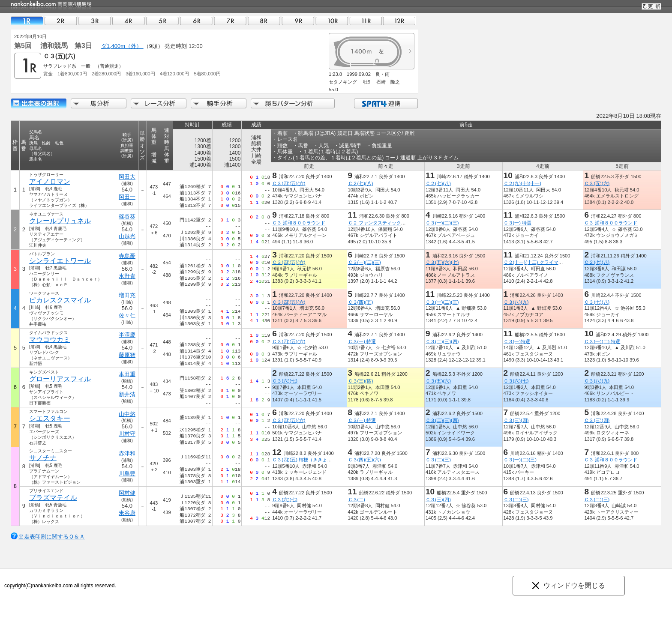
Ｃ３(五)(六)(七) (442, 262)
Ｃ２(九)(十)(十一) (522, 183)
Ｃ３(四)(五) (360, 302)
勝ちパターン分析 (293, 103)
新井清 (127, 394)
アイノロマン (50, 181)
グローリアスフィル (60, 379)
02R (61, 21)
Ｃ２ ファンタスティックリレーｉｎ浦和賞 (393, 223)
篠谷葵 (127, 217)
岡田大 (127, 177)
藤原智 (127, 355)
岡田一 (127, 197)
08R (264, 21)
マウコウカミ (50, 339)
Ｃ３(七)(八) (597, 302)
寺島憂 (127, 256)
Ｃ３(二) (356, 499)
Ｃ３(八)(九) (516, 302)
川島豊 (127, 474)
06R (196, 21)
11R (366, 21)
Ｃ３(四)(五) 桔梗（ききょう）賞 (307, 460)
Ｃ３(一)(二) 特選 (602, 341)
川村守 (127, 434)
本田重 (127, 374)
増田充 (127, 295)
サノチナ (43, 458)
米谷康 (127, 513)
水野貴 (127, 276)
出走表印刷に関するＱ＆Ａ (52, 537)
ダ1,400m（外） (122, 46)
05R (162, 21)
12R (399, 21)
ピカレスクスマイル (60, 300)
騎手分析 (219, 103)
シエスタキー (50, 418)
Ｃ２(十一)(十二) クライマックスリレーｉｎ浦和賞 (557, 262)
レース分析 (159, 103)
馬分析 (99, 103)
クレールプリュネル (60, 221)
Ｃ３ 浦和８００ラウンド (299, 223)
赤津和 (127, 453)
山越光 (127, 236)
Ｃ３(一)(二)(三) (442, 223)
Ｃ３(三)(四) (360, 381)
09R (298, 21)
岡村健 (127, 493)
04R (129, 21)
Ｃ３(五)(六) (597, 183)
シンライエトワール (60, 261)
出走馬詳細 (39, 103)
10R (332, 21)
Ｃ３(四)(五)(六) (289, 183)
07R (230, 21)
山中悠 (127, 414)
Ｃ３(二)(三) (438, 460)
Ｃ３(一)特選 (517, 341)
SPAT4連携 (385, 103)
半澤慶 (127, 335)
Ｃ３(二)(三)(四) (442, 341)
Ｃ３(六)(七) (285, 381)
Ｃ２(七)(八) (360, 183)
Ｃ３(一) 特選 (518, 223)
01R (27, 21)
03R (95, 21)
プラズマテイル (53, 498)
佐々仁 (127, 316)
